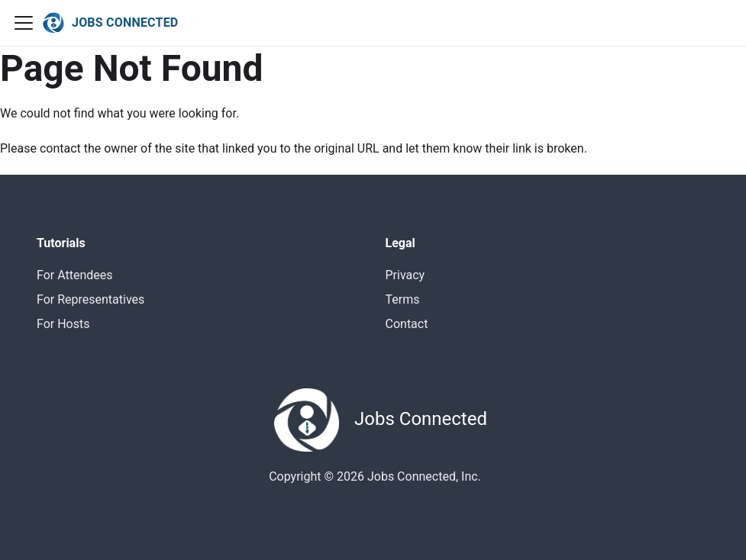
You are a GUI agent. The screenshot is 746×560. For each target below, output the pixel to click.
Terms (403, 299)
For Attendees (75, 275)
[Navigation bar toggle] (24, 23)
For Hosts (63, 324)
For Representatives (90, 299)
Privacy (405, 275)
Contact (407, 324)
